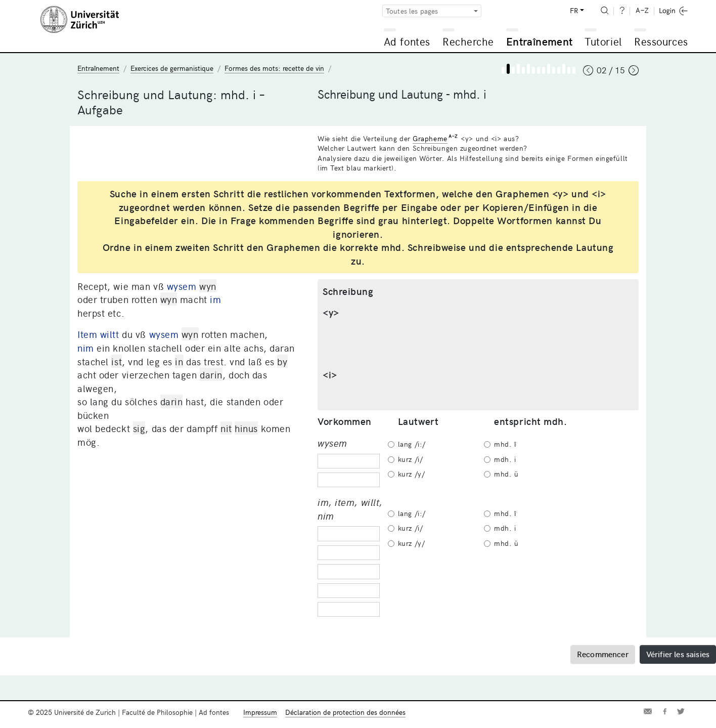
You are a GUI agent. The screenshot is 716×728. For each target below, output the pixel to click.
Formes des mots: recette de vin (274, 68)
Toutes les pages (412, 11)
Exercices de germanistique (172, 68)
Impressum (260, 712)
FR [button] (574, 10)
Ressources (661, 41)
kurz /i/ (410, 459)
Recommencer (603, 654)
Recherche (468, 41)
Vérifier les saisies (678, 654)
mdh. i (505, 459)
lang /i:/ (412, 444)
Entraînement (539, 41)
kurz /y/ (411, 474)
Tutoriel (603, 41)
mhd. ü (506, 474)
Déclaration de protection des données (345, 712)
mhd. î (505, 444)
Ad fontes (407, 41)
